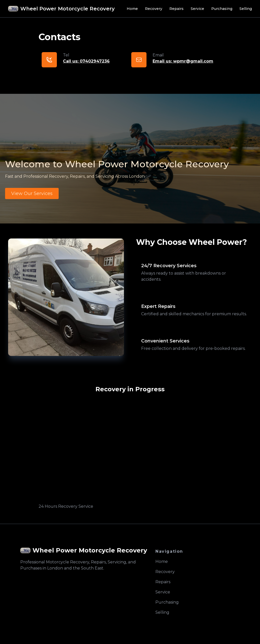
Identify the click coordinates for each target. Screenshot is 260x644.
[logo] (84, 550)
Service (197, 9)
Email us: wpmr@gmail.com (183, 61)
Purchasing (222, 9)
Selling (246, 9)
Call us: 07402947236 (86, 61)
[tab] (194, 272)
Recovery (154, 9)
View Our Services (32, 193)
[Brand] (61, 9)
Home (132, 9)
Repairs (176, 9)
